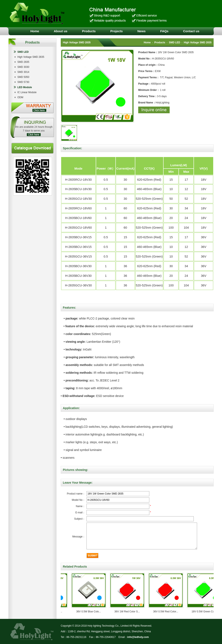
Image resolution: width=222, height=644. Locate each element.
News (141, 31)
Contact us (191, 31)
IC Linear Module (27, 92)
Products (89, 31)
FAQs (164, 31)
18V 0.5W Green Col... (206, 612)
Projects (117, 31)
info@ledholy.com (138, 637)
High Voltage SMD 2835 (31, 57)
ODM (20, 97)
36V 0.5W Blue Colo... (90, 612)
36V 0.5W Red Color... (167, 612)
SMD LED (23, 52)
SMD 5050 (23, 77)
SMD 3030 (23, 67)
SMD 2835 (23, 62)
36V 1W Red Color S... (129, 612)
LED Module (25, 87)
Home (35, 31)
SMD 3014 (23, 72)
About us (61, 31)
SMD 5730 (23, 82)
